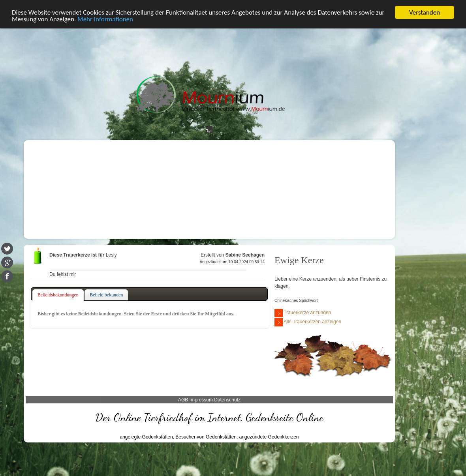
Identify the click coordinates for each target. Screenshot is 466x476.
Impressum (201, 399)
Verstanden (425, 11)
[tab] (58, 294)
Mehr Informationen (105, 18)
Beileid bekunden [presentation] (106, 294)
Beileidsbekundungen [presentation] (58, 294)
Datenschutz (227, 399)
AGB (183, 399)
